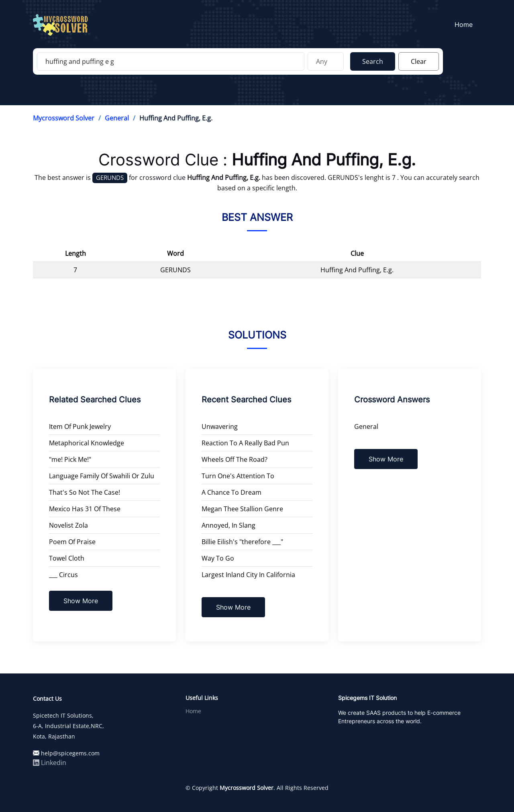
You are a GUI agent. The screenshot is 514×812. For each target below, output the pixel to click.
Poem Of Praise (72, 542)
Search (373, 61)
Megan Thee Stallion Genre (242, 509)
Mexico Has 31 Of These (85, 509)
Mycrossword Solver (64, 118)
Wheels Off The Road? (235, 459)
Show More (81, 601)
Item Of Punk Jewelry (80, 426)
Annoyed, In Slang (228, 525)
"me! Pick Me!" (70, 459)
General (117, 118)
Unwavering (220, 426)
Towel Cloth (67, 558)
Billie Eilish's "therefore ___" (242, 542)
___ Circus (63, 575)
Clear (419, 61)
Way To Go (218, 558)
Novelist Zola (68, 525)
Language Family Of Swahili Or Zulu (102, 476)
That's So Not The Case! (85, 492)
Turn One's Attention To (238, 476)
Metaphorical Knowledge (87, 443)
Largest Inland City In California (248, 575)
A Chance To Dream (232, 492)
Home (466, 24)
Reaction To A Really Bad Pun (245, 443)
